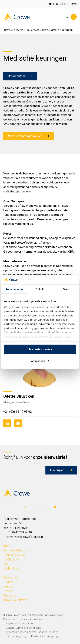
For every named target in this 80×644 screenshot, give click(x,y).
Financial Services (15, 555)
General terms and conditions (24, 628)
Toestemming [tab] (14, 289)
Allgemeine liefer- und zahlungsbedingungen (32, 632)
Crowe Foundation (15, 600)
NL (51, 4)
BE (67, 4)
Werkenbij (10, 595)
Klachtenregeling (16, 636)
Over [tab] (66, 289)
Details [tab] (40, 289)
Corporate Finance (15, 550)
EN (56, 4)
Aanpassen (40, 361)
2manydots (56, 615)
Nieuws (8, 586)
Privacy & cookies (32, 619)
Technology (11, 568)
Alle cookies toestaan (40, 349)
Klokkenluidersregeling (45, 636)
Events (8, 591)
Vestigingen (11, 577)
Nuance (8, 582)
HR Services (11, 559)
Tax (6, 564)
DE (62, 4)
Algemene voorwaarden (20, 624)
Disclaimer (10, 619)
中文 (74, 4)
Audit (7, 546)
